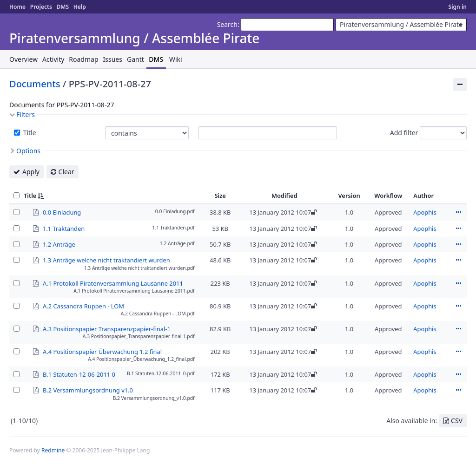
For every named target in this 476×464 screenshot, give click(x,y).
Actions (458, 212)
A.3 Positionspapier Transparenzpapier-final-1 (107, 328)
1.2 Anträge (59, 244)
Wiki (176, 59)
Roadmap (83, 59)
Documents (35, 84)
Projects (41, 7)
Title (29, 133)
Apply (31, 172)
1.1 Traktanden (64, 228)
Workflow (388, 196)
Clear (66, 172)
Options (28, 151)
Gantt (136, 59)
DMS (63, 7)
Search (227, 24)
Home (17, 7)
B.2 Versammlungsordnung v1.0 (88, 390)
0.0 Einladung (62, 212)
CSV (457, 421)
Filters (26, 114)
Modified (284, 196)
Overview (23, 59)
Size (220, 196)
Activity (53, 59)
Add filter (404, 133)
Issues (113, 59)
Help (80, 7)
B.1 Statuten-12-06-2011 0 (79, 374)
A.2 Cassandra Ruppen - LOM (83, 306)
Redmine (53, 450)
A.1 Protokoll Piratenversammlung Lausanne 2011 (113, 283)
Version (349, 196)
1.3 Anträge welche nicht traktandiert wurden (106, 260)
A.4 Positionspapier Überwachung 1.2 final (102, 351)
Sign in (458, 7)
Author (423, 196)
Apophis (425, 212)
